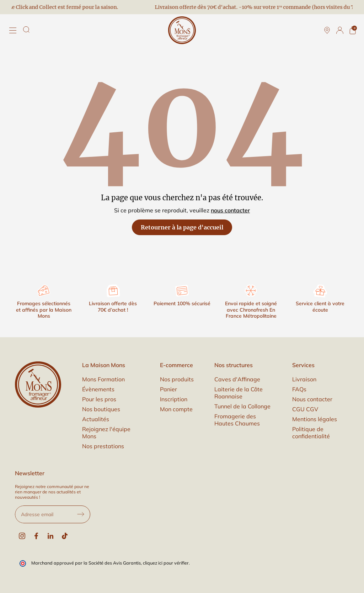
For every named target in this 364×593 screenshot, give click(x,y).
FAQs (299, 389)
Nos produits (177, 379)
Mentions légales (315, 419)
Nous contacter (312, 399)
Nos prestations (103, 446)
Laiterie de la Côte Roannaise (239, 393)
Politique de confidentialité (311, 433)
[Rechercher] (26, 30)
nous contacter (230, 210)
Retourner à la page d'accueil (182, 227)
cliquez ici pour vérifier (166, 563)
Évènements (98, 389)
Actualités (96, 419)
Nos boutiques (101, 409)
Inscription (174, 399)
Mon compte (176, 409)
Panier (168, 389)
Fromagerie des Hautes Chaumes (237, 420)
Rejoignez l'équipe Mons (106, 433)
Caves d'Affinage (237, 379)
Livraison (304, 379)
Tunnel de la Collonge (242, 406)
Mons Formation (103, 379)
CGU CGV (305, 409)
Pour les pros (99, 399)
